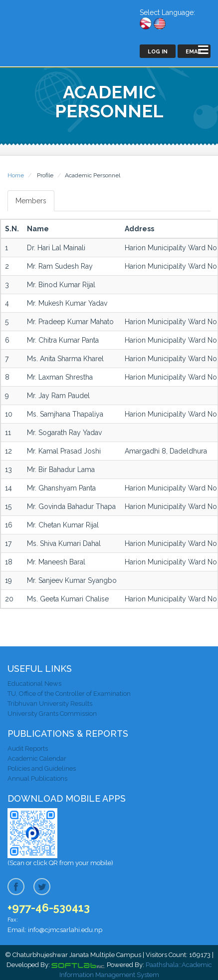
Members (31, 201)
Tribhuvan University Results (50, 704)
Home (16, 175)
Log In (158, 52)
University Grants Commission (52, 714)
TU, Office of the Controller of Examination (69, 694)
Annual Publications (37, 778)
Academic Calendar (37, 758)
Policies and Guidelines (42, 768)
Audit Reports (28, 748)
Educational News (34, 684)
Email (194, 52)
